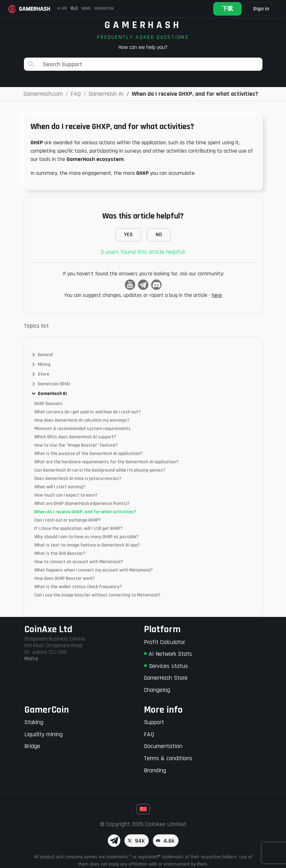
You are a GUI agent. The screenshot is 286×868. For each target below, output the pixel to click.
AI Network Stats (168, 654)
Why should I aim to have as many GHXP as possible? (86, 537)
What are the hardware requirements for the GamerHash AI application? (106, 462)
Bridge (32, 746)
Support (154, 722)
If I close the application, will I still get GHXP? (79, 528)
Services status (166, 666)
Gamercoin (104, 9)
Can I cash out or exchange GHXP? (68, 520)
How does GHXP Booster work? (65, 578)
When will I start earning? (60, 487)
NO (159, 235)
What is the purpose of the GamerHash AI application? (88, 454)
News (86, 9)
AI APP (62, 9)
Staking (34, 722)
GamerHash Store (166, 678)
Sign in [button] (261, 9)
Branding (155, 770)
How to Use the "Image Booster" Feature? (76, 445)
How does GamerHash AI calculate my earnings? (82, 420)
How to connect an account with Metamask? (79, 562)
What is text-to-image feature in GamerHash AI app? (87, 545)
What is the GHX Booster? (60, 553)
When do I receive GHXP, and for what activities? (85, 512)
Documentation (163, 746)
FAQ (149, 734)
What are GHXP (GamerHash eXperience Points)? (82, 504)
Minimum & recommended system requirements (83, 429)
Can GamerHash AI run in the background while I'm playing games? (100, 470)
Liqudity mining (44, 734)
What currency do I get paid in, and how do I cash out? (88, 412)
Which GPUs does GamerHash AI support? (75, 437)
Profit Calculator (164, 642)
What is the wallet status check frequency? (78, 587)
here (217, 295)
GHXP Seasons (49, 404)
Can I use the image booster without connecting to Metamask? (97, 595)
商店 (74, 9)
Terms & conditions (168, 758)
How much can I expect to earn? (66, 495)
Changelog (157, 690)
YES (128, 235)
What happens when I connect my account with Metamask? (94, 570)
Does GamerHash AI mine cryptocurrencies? (78, 479)
